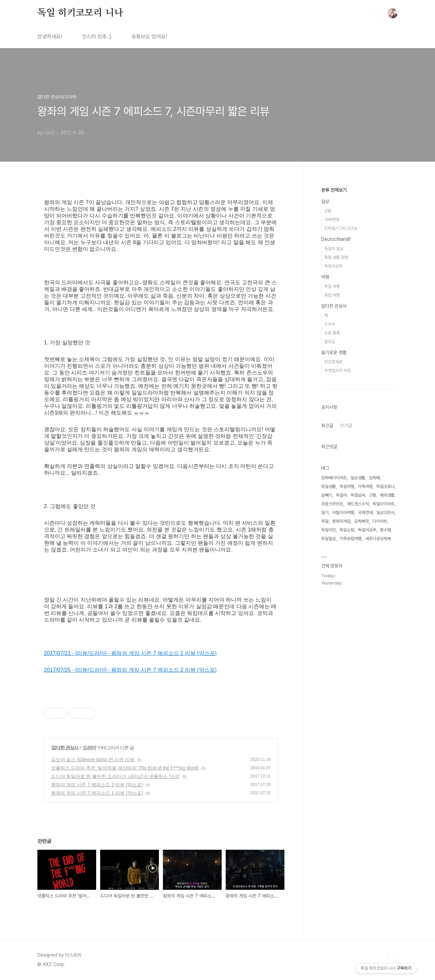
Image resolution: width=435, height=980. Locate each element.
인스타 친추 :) (97, 37)
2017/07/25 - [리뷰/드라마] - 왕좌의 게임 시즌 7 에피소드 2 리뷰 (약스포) (130, 670)
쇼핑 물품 (332, 333)
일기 (325, 513)
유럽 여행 (332, 295)
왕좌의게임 (341, 521)
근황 (328, 211)
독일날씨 (358, 495)
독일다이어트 (384, 504)
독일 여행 (332, 286)
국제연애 (332, 220)
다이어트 (380, 521)
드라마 (89, 748)
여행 (325, 277)
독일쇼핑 (347, 530)
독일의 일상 (334, 249)
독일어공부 (333, 266)
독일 (325, 521)
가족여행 (365, 486)
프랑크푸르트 (332, 504)
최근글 (327, 426)
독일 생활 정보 (336, 257)
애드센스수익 (358, 504)
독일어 (341, 495)
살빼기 (327, 495)
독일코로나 (385, 486)
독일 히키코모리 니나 (80, 13)
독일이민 (329, 530)
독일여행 (347, 486)
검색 (377, 13)
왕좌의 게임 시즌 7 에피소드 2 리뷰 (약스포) (97, 785)
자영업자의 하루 (338, 371)
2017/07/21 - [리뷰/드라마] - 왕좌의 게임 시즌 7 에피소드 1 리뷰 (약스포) (130, 653)
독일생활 (329, 486)
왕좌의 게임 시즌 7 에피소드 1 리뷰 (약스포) (97, 793)
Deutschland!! (336, 239)
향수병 (385, 530)
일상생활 (358, 478)
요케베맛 (362, 521)
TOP (393, 958)
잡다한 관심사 (65, 748)
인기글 (346, 426)
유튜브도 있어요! (149, 37)
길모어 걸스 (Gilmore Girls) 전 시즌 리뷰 (93, 760)
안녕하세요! (50, 37)
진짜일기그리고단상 (341, 228)
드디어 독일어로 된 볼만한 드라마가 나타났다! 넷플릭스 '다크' (116, 776)
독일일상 (329, 539)
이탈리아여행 (343, 513)
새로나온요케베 (378, 539)
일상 (325, 201)
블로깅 (330, 342)
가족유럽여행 (351, 539)
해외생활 (387, 495)
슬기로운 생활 (334, 352)
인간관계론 (333, 362)
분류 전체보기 (334, 190)
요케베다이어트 (334, 478)
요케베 (374, 478)
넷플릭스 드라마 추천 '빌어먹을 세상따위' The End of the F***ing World (125, 768)
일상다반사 (385, 513)
